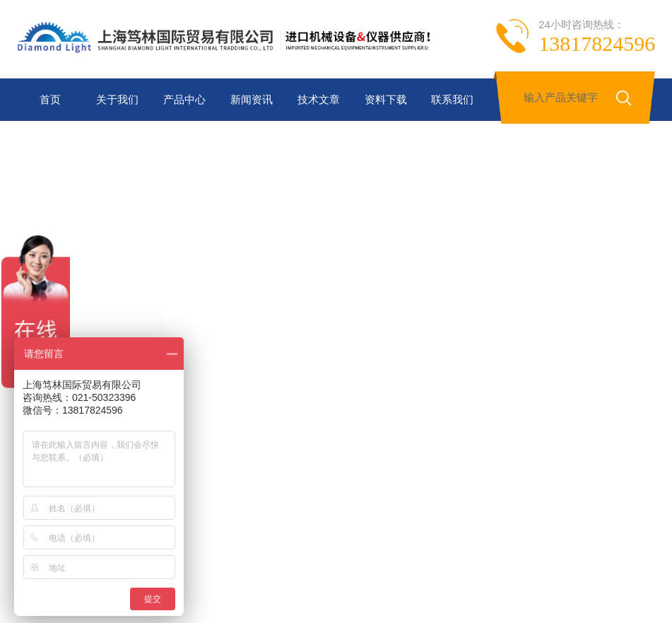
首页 (50, 99)
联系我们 (452, 99)
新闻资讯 (252, 99)
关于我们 (117, 99)
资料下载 (386, 99)
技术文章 (319, 99)
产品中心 (184, 99)
